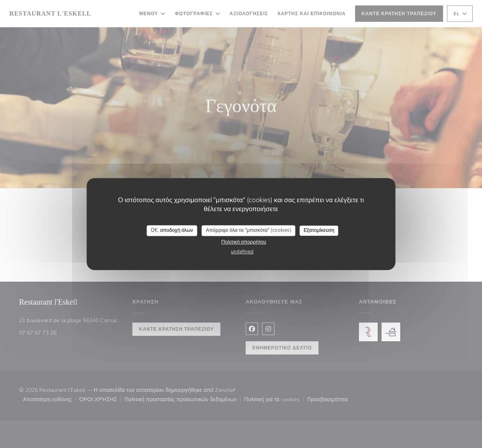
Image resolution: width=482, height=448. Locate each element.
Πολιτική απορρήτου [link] (244, 242)
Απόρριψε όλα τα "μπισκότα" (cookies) (249, 230)
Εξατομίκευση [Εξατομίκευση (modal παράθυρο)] (319, 230)
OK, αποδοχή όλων (172, 230)
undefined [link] (242, 252)
